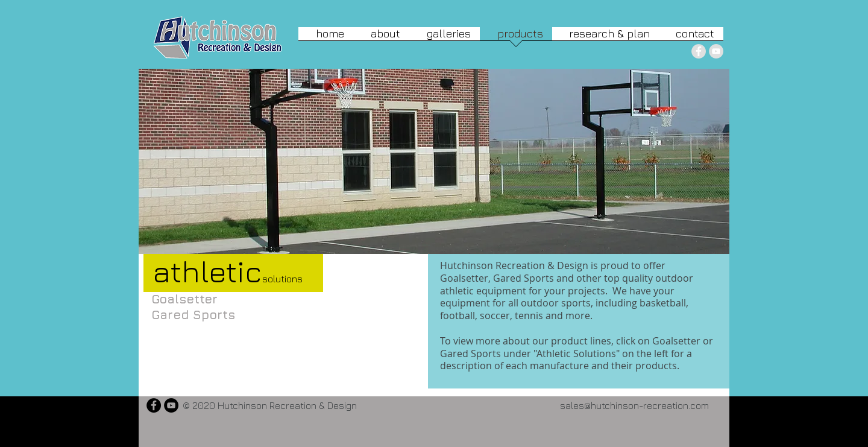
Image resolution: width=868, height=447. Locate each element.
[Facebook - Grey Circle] (699, 51)
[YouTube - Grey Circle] (716, 51)
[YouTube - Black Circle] (171, 405)
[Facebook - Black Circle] (154, 405)
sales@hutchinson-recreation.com (634, 405)
